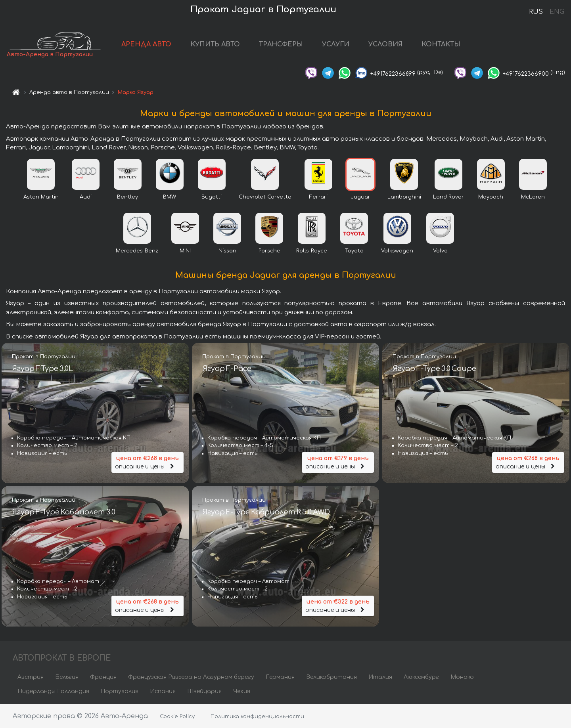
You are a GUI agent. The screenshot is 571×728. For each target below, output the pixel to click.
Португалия (120, 691)
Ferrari (318, 197)
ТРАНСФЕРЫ (281, 44)
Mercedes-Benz (137, 251)
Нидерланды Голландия (53, 691)
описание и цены (148, 462)
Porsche (269, 251)
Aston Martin (41, 197)
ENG (557, 12)
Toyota (354, 251)
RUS (536, 12)
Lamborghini (404, 197)
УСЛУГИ (336, 44)
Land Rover (448, 197)
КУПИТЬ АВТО (215, 44)
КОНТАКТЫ (441, 44)
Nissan (227, 251)
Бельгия (67, 677)
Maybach (491, 197)
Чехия (242, 691)
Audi (86, 197)
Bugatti (212, 197)
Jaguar (360, 197)
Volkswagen (397, 251)
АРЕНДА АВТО (146, 44)
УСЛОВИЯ (385, 44)
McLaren (533, 197)
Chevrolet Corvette (265, 197)
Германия (280, 677)
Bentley (127, 197)
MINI (185, 251)
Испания (163, 691)
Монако (462, 677)
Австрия (31, 677)
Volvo (440, 251)
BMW (170, 197)
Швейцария (204, 691)
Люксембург (421, 677)
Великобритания (331, 677)
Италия (380, 677)
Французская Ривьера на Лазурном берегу (191, 677)
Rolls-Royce (312, 251)
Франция (103, 677)
